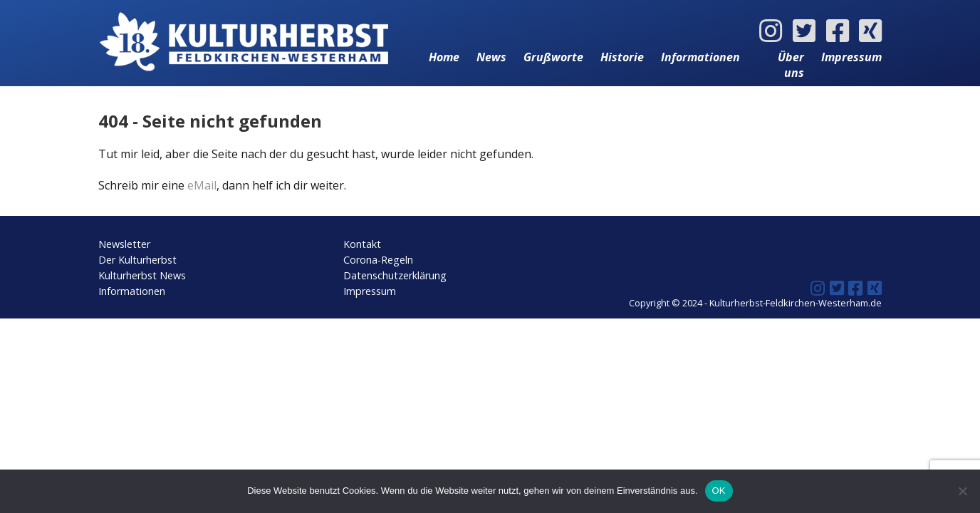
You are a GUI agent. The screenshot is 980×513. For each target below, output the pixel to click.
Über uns (791, 65)
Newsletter (124, 244)
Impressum (851, 57)
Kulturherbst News (142, 275)
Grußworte (553, 57)
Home (444, 57)
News (491, 57)
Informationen (700, 57)
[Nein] (962, 491)
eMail (202, 185)
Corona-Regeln (378, 260)
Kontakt (362, 244)
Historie (622, 57)
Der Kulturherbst (137, 260)
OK (719, 491)
